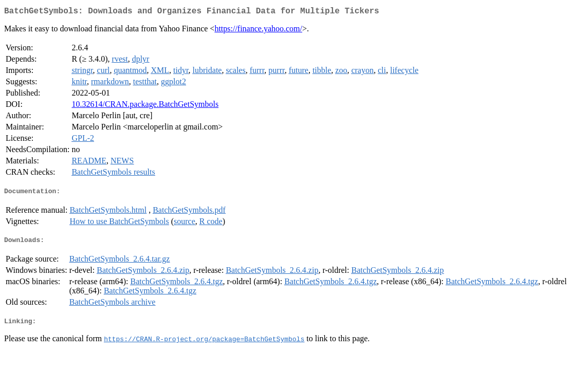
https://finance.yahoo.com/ (258, 31)
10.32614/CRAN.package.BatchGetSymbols (145, 106)
